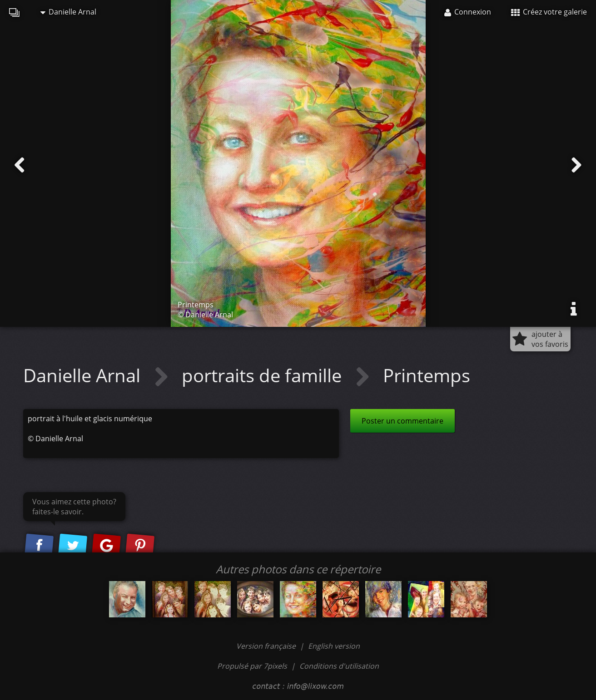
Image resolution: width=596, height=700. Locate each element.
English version (334, 646)
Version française (267, 646)
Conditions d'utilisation (339, 666)
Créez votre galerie (549, 12)
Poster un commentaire (402, 421)
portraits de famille (264, 375)
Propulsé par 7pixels (252, 666)
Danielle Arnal (68, 12)
